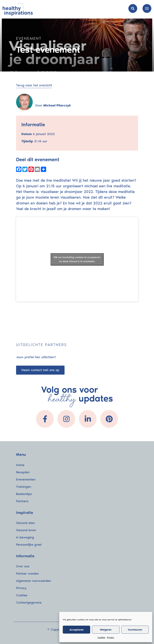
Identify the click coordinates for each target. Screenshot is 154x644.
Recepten (23, 472)
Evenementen (26, 479)
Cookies (101, 637)
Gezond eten (25, 523)
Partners (22, 501)
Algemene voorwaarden (34, 581)
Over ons (23, 566)
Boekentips (24, 494)
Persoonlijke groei (29, 545)
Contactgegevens (29, 603)
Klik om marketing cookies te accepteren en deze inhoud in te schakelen (77, 259)
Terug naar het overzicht (34, 85)
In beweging (25, 537)
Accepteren (77, 630)
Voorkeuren (135, 630)
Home (20, 465)
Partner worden (27, 574)
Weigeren (106, 630)
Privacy (111, 637)
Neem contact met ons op (40, 370)
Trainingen (24, 487)
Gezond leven (26, 530)
